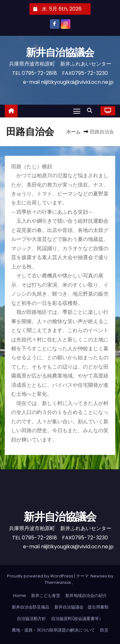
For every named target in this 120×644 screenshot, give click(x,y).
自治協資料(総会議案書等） (77, 619)
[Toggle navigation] (77, 111)
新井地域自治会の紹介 (86, 596)
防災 (104, 630)
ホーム (73, 132)
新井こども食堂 (46, 596)
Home (20, 596)
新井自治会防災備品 (31, 607)
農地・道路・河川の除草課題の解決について (53, 630)
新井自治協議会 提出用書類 (81, 607)
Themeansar (58, 582)
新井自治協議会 (65, 52)
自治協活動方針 (32, 619)
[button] (91, 111)
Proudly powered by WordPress (41, 576)
